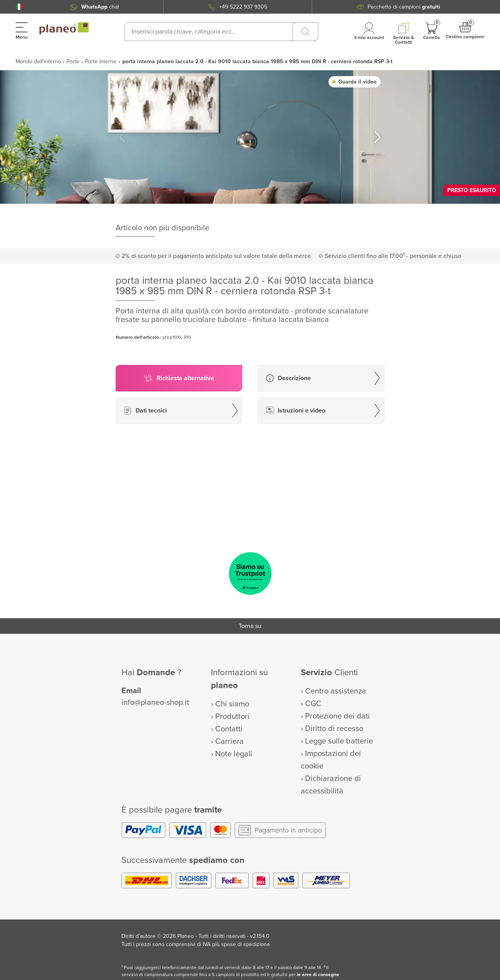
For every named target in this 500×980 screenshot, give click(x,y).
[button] (19, 7)
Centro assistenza (336, 691)
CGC (313, 704)
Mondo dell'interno (38, 61)
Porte (73, 61)
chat (100, 7)
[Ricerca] (305, 32)
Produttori (232, 717)
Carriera (229, 742)
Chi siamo (232, 704)
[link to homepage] (64, 28)
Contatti (229, 729)
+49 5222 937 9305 (243, 7)
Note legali (234, 754)
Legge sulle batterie (339, 741)
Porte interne (101, 61)
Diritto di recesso (334, 729)
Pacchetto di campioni (404, 7)
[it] (19, 7)
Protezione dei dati (337, 716)
